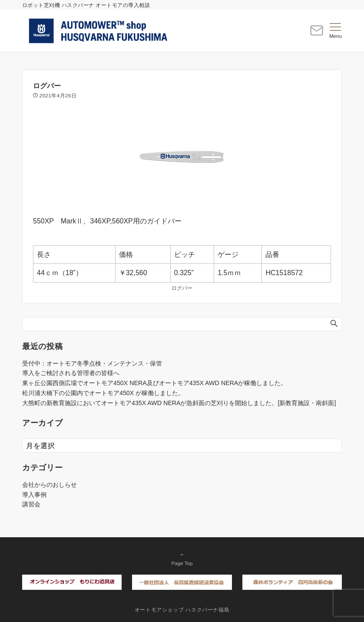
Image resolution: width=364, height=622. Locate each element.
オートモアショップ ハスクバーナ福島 (182, 610)
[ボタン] (317, 34)
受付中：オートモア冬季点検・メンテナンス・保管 (92, 363)
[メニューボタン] (336, 31)
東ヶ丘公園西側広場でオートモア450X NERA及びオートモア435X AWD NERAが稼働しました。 (154, 383)
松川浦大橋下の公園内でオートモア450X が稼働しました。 (103, 393)
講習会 (31, 504)
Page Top (182, 559)
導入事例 (34, 495)
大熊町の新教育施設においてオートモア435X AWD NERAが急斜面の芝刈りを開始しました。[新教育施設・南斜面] (179, 403)
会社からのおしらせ (50, 485)
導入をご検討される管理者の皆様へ (71, 373)
